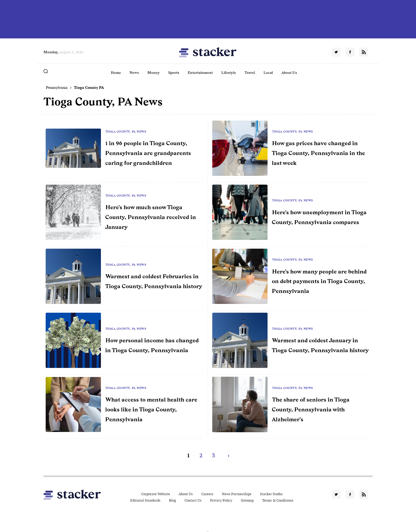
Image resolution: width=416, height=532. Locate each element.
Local (268, 73)
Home (116, 73)
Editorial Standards (145, 500)
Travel (250, 73)
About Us (289, 73)
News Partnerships (237, 494)
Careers (207, 494)
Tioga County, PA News (126, 132)
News (134, 73)
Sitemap (247, 500)
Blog (172, 500)
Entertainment (200, 73)
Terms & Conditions (278, 500)
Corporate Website (156, 494)
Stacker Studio (271, 494)
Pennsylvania (57, 88)
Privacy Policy (221, 500)
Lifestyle (229, 73)
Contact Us (193, 500)
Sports (174, 73)
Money (154, 73)
